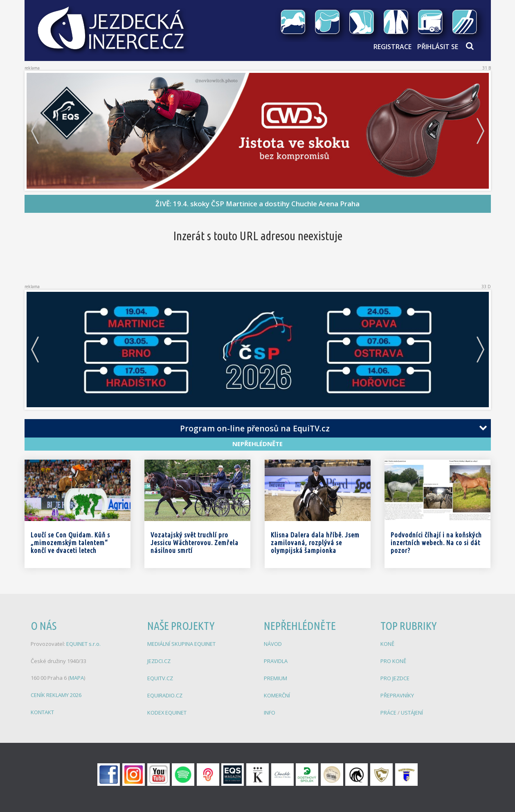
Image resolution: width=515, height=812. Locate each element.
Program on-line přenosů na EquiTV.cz (255, 428)
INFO (270, 710)
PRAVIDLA (276, 660)
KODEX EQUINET (167, 710)
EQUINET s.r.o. (83, 643)
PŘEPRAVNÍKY (397, 694)
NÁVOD (273, 643)
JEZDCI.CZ (159, 660)
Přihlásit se (438, 47)
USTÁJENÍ (412, 710)
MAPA (77, 677)
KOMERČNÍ (277, 694)
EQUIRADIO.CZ (165, 694)
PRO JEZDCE (395, 677)
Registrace (392, 47)
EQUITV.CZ (160, 677)
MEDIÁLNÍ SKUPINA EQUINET (181, 643)
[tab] (258, 429)
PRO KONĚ (393, 660)
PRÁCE (389, 710)
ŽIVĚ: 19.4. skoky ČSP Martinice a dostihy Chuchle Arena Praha (257, 204)
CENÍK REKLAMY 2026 (56, 694)
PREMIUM (275, 677)
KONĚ (387, 643)
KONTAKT (42, 710)
